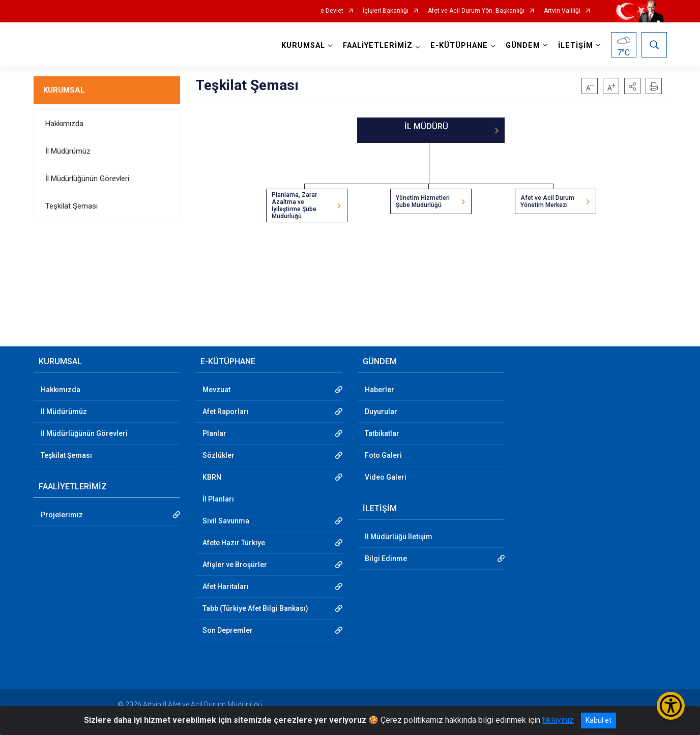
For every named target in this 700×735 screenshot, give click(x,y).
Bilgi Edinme (386, 558)
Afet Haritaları (226, 586)
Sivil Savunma (226, 521)
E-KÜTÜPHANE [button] (459, 46)
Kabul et (599, 720)
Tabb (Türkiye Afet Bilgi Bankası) (255, 608)
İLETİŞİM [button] (576, 46)
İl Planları (218, 499)
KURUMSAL (64, 90)
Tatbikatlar (382, 433)
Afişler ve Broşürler (235, 565)
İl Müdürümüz (68, 151)
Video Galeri (386, 477)
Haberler (380, 390)
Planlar (214, 433)
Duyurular (381, 411)
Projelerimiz (62, 515)
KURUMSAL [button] (303, 46)
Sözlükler (218, 455)
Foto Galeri (383, 455)
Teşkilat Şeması (71, 206)
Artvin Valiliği (562, 11)
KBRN (212, 477)
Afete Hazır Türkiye (234, 543)
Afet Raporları (226, 411)
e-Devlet (332, 11)
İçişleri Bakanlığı (386, 11)
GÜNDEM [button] (523, 46)
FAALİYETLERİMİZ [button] (378, 46)
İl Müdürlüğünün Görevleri (87, 179)
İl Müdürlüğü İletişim (399, 537)
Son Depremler (228, 630)
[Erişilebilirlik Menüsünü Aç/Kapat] (671, 706)
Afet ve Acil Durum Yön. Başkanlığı (476, 11)
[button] (632, 86)
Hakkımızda (64, 124)
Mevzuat (216, 390)
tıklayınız (558, 720)
